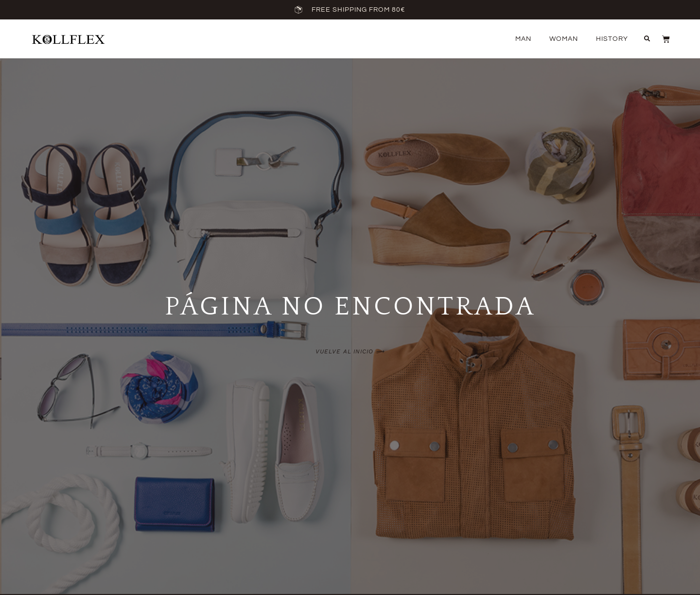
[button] (647, 39)
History (612, 39)
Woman (564, 39)
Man (523, 39)
